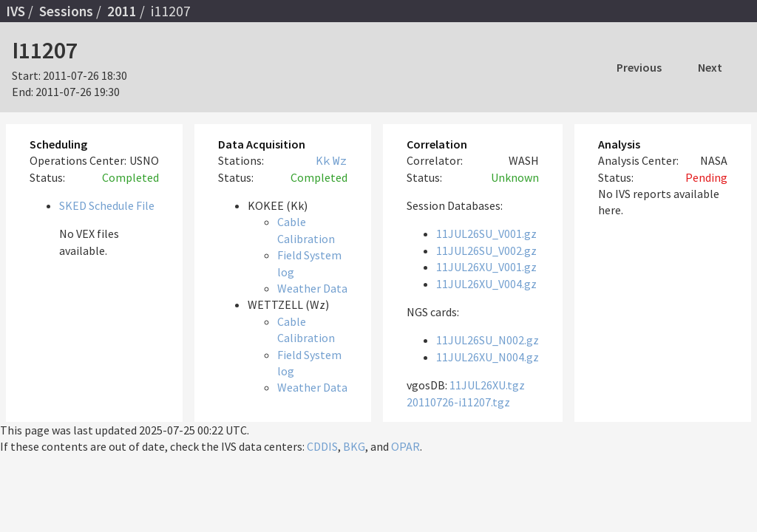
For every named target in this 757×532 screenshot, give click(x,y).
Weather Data (312, 288)
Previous (639, 67)
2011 (122, 11)
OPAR (405, 446)
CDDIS (322, 446)
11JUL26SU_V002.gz (486, 250)
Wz (340, 160)
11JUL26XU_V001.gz (486, 267)
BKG (354, 446)
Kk (323, 160)
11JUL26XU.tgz (487, 385)
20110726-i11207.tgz (458, 402)
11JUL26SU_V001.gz (486, 233)
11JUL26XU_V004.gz (486, 284)
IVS (16, 11)
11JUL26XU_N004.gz (488, 357)
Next (710, 67)
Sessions (66, 11)
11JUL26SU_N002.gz (488, 340)
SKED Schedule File (107, 205)
